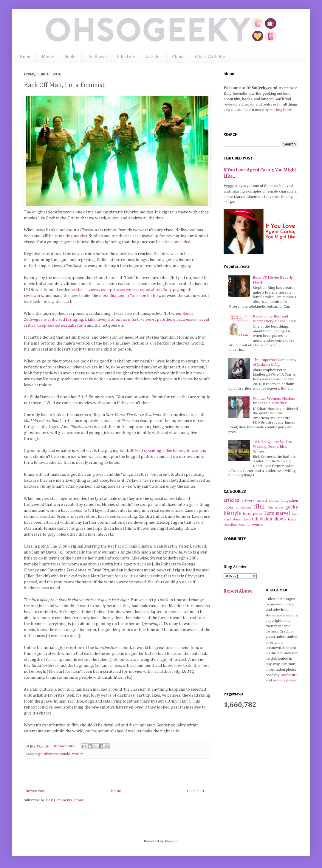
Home (26, 57)
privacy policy (284, 680)
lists (270, 513)
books (229, 507)
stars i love (241, 520)
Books (71, 57)
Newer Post (35, 791)
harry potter (253, 514)
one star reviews (84, 290)
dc (237, 508)
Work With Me (210, 57)
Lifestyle (126, 57)
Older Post (196, 791)
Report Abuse (238, 591)
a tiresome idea (176, 242)
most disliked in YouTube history (129, 296)
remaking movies (71, 236)
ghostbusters (48, 754)
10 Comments (64, 746)
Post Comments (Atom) (65, 800)
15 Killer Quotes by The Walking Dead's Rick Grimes (272, 447)
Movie (48, 57)
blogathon (290, 501)
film (259, 507)
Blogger (171, 841)
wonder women (71, 754)
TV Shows (97, 57)
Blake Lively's (120, 320)
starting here (280, 110)
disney (247, 507)
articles (231, 500)
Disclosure (289, 675)
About (178, 57)
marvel (283, 513)
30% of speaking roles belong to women (167, 451)
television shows (269, 519)
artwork (248, 501)
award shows (268, 501)
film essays (275, 508)
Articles (153, 57)
